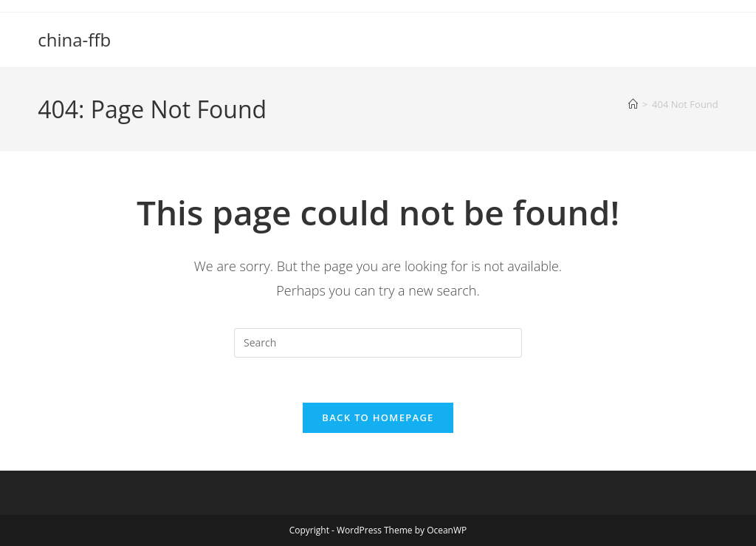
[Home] (633, 104)
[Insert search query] (378, 343)
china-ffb (74, 40)
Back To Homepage (378, 417)
